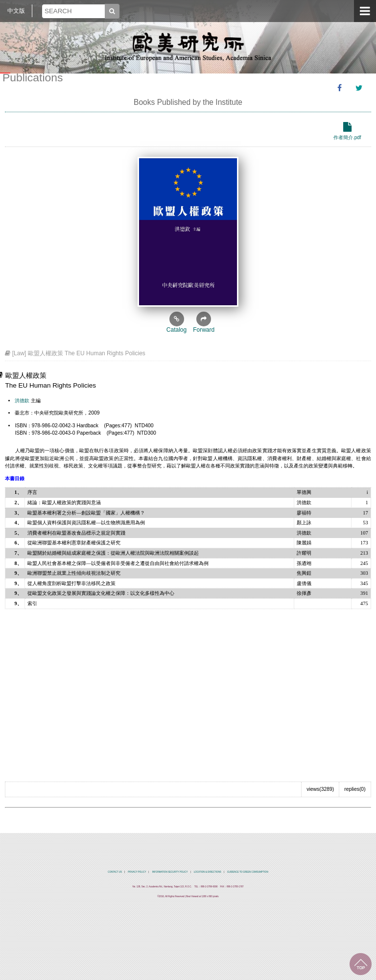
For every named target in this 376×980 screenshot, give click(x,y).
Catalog (176, 322)
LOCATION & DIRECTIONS (208, 872)
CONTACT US (115, 872)
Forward (204, 322)
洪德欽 (22, 401)
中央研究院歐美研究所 (188, 47)
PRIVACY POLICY (137, 872)
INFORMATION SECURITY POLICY (170, 872)
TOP (361, 964)
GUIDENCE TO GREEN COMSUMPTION (248, 872)
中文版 (16, 11)
